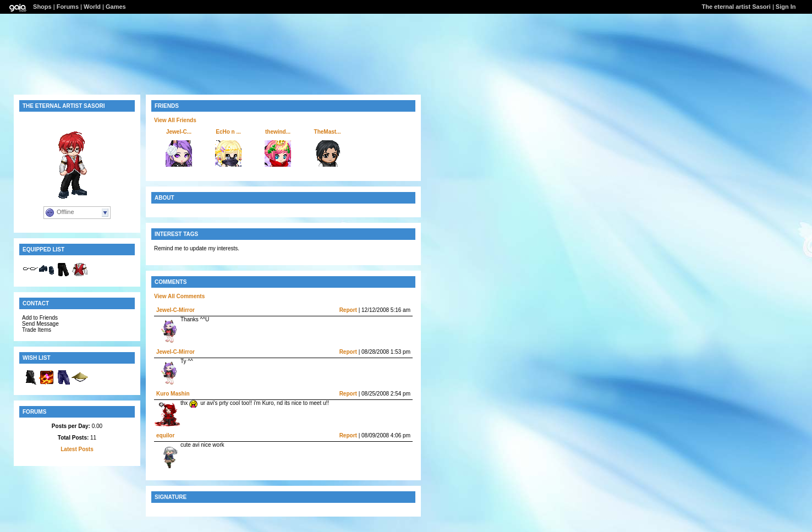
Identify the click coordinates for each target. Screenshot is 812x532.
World (92, 7)
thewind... (278, 132)
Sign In (786, 7)
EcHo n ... (228, 132)
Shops (42, 7)
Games (116, 7)
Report (348, 310)
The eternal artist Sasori (736, 7)
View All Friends (175, 120)
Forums (68, 7)
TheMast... (328, 132)
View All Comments (179, 296)
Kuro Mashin (173, 394)
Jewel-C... (179, 132)
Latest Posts (77, 449)
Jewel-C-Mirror (175, 310)
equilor (165, 435)
